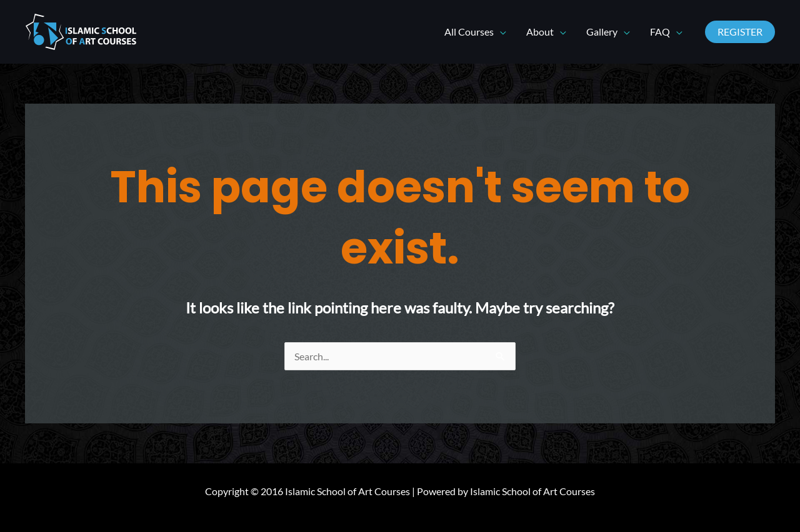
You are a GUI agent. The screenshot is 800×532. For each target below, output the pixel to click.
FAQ (660, 32)
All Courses (469, 32)
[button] (740, 32)
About (540, 32)
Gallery (602, 32)
